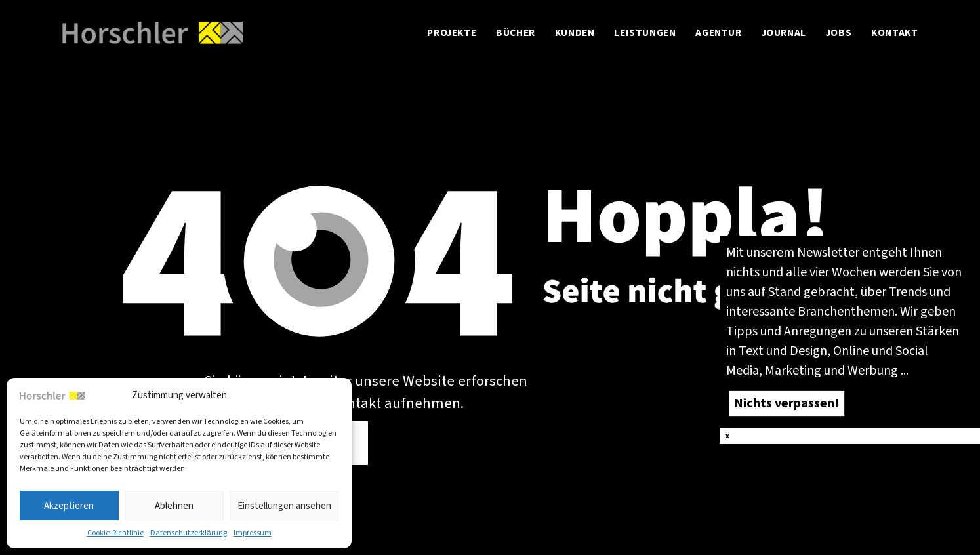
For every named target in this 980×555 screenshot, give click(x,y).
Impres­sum (253, 533)
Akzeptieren (69, 506)
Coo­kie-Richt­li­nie (115, 533)
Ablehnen (174, 506)
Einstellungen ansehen (284, 506)
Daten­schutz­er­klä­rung (189, 533)
